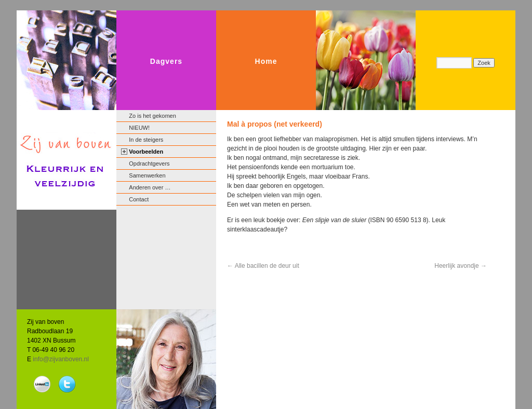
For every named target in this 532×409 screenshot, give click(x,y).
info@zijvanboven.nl (61, 359)
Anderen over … (150, 187)
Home (266, 61)
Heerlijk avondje (461, 266)
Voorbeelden (146, 152)
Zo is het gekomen (152, 116)
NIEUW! (139, 128)
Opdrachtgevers (149, 163)
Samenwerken (147, 175)
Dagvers (166, 61)
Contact (139, 199)
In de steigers (146, 140)
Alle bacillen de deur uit (263, 266)
